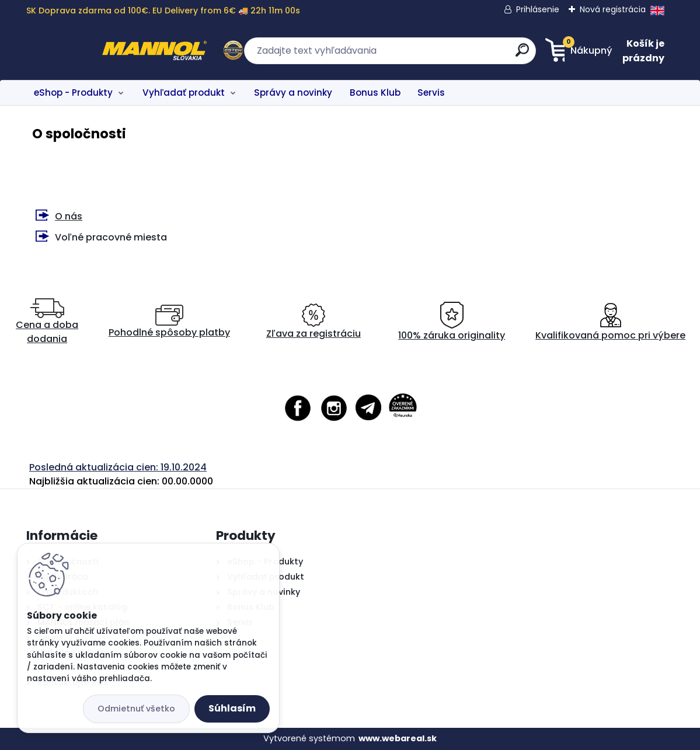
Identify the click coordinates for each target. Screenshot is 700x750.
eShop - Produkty (73, 93)
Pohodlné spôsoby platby (169, 322)
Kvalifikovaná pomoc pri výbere (610, 322)
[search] (464, 55)
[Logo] (98, 51)
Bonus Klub (375, 93)
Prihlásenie (538, 9)
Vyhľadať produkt (184, 93)
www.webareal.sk (398, 738)
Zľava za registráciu (314, 322)
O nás (69, 216)
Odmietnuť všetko (136, 709)
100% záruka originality (452, 322)
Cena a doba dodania (47, 322)
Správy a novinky (293, 93)
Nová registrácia (613, 9)
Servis (431, 93)
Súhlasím (232, 708)
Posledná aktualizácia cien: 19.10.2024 (118, 467)
